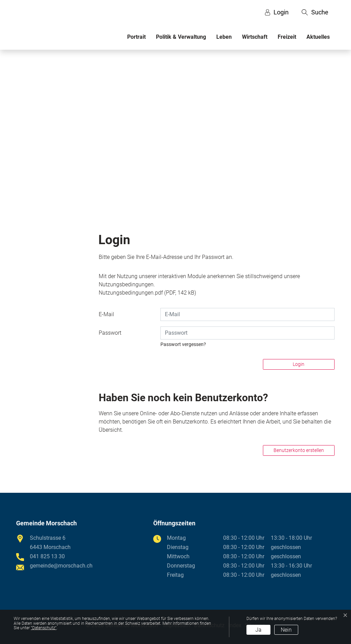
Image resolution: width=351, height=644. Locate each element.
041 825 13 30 (47, 556)
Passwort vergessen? (183, 344)
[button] (315, 12)
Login (299, 364)
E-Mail (106, 314)
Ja (258, 630)
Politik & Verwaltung (181, 37)
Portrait (136, 37)
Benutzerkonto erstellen (299, 450)
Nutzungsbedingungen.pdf (131, 293)
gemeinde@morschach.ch (61, 566)
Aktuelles (318, 37)
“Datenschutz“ (44, 628)
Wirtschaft (255, 37)
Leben (224, 37)
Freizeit (287, 37)
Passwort (110, 333)
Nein (286, 630)
